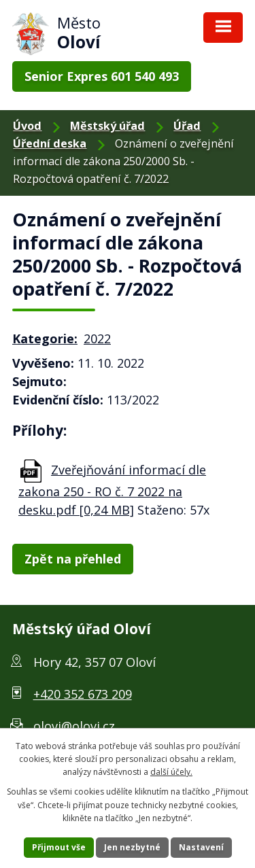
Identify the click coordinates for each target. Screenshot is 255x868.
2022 (97, 338)
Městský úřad (107, 126)
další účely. (171, 772)
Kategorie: (45, 338)
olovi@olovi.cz (74, 726)
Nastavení (201, 847)
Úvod (27, 126)
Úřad (187, 126)
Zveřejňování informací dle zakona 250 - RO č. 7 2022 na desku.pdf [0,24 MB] (112, 490)
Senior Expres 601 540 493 (102, 76)
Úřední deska (50, 143)
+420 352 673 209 (83, 694)
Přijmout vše (59, 847)
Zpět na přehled (73, 559)
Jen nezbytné (132, 847)
